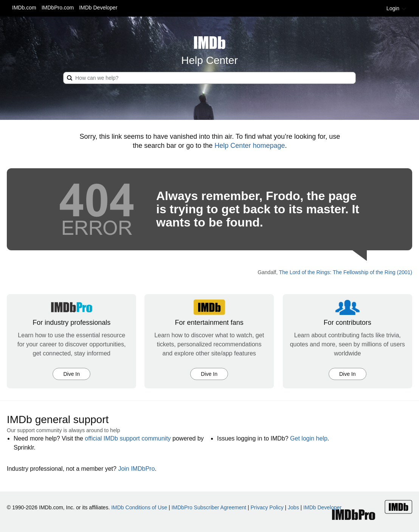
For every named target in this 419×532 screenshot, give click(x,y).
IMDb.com (24, 8)
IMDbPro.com (58, 8)
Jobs (293, 507)
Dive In (71, 374)
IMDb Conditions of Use (139, 507)
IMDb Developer (98, 8)
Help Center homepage (250, 146)
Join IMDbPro (136, 469)
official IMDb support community (128, 438)
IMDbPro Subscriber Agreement (209, 507)
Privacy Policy (267, 507)
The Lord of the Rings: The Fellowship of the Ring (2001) (346, 272)
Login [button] (397, 8)
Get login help (309, 438)
